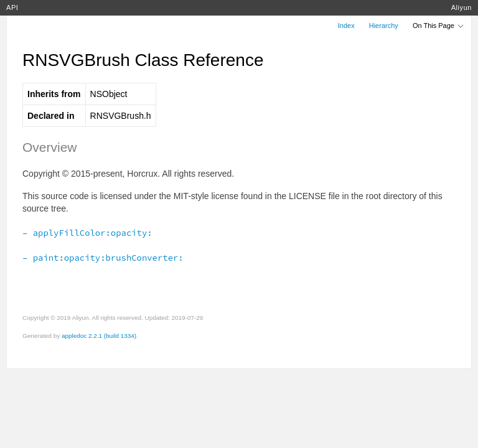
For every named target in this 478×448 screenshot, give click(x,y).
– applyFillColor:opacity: (87, 233)
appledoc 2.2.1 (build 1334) (99, 336)
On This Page (439, 26)
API (12, 7)
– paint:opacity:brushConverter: (103, 258)
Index (346, 26)
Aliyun (462, 7)
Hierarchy (384, 26)
